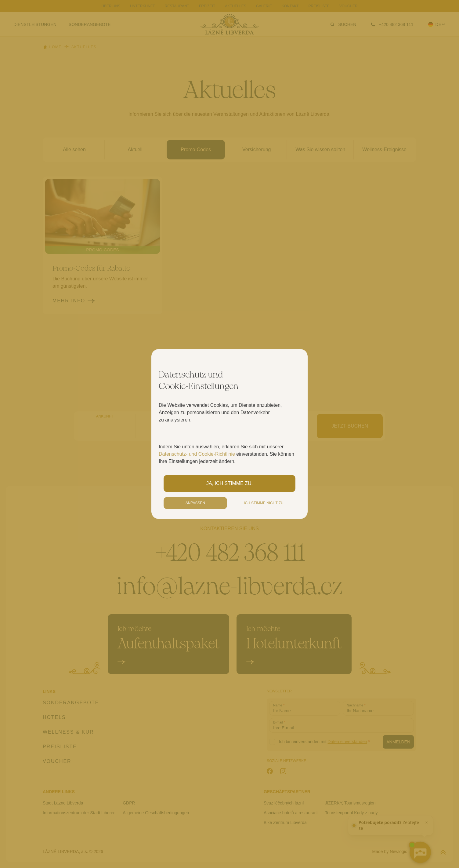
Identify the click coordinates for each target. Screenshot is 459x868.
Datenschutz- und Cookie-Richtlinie (197, 454)
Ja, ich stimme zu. (229, 483)
